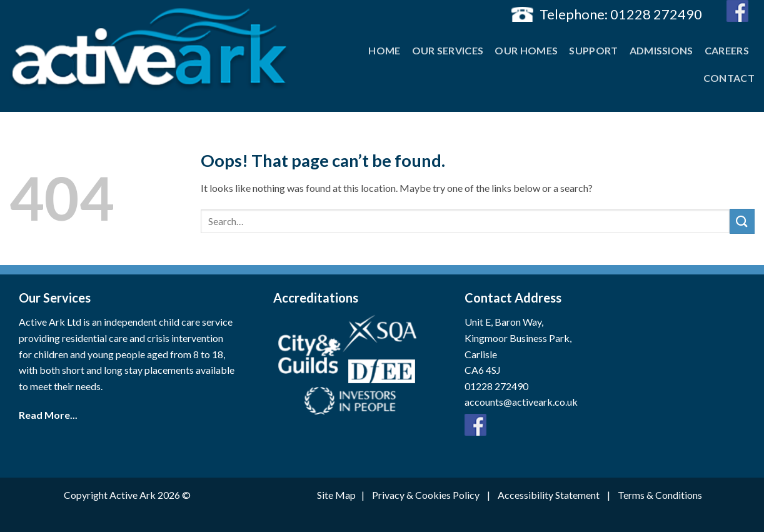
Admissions (661, 50)
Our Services (448, 50)
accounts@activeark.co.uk (521, 402)
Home (384, 50)
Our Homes (526, 50)
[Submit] (742, 221)
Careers (727, 50)
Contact (729, 78)
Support (593, 50)
